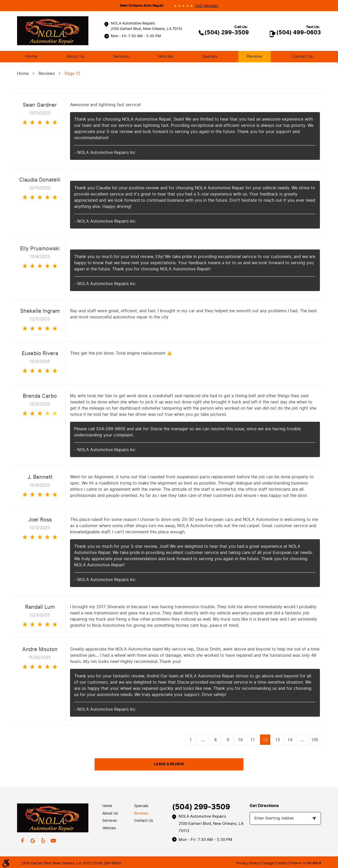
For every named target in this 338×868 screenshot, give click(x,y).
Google (33, 841)
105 (315, 740)
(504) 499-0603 (299, 33)
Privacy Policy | (249, 863)
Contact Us (302, 56)
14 (290, 740)
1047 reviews (206, 6)
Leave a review (169, 764)
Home (31, 56)
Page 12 (72, 73)
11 (253, 740)
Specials (210, 56)
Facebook (22, 841)
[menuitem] (31, 57)
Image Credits (275, 863)
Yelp (43, 841)
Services (121, 56)
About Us (75, 56)
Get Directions (264, 806)
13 (278, 740)
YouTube (53, 841)
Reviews (254, 56)
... (203, 740)
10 (240, 740)
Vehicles (165, 56)
